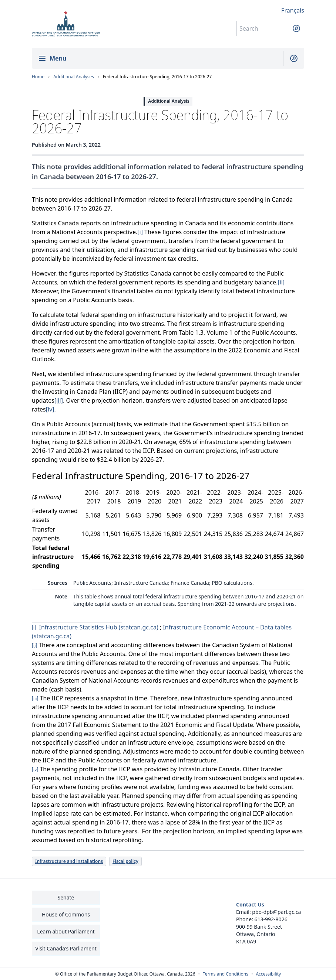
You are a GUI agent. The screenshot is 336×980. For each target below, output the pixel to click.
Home (38, 77)
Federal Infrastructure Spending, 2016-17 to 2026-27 (157, 77)
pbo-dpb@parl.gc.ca (276, 912)
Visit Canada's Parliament (66, 948)
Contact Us (250, 904)
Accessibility (268, 974)
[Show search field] (291, 58)
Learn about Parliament (66, 931)
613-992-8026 (271, 919)
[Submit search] (296, 28)
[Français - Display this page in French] (270, 10)
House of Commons (66, 914)
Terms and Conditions (226, 974)
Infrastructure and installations (69, 861)
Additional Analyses (74, 77)
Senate (66, 897)
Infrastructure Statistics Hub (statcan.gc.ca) (99, 627)
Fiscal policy (125, 861)
